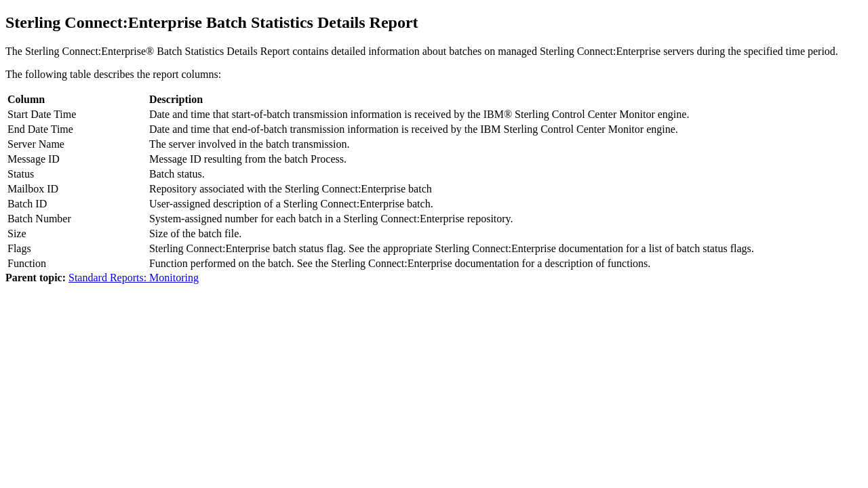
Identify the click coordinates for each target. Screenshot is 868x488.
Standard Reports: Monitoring (134, 278)
